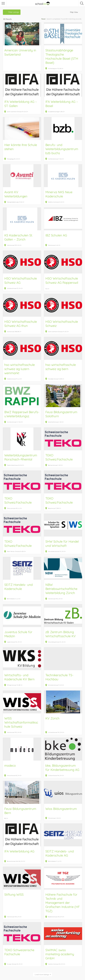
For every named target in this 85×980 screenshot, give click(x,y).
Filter (14, 12)
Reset (43, 19)
